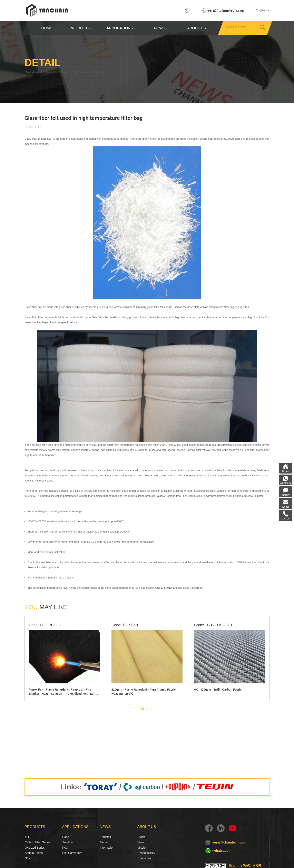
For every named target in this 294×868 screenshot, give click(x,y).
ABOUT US (197, 28)
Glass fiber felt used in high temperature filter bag (89, 72)
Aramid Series (34, 853)
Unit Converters (72, 853)
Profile (141, 837)
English (263, 10)
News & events (36, 72)
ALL (27, 837)
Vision (141, 842)
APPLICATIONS (121, 28)
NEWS (161, 28)
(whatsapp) (221, 851)
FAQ (65, 848)
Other (28, 858)
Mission (142, 848)
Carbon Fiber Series (29, 842)
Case (66, 837)
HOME (47, 28)
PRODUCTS (81, 28)
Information (107, 848)
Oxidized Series (35, 848)
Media (104, 842)
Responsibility (146, 853)
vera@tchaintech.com (226, 10)
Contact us (144, 858)
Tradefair (106, 837)
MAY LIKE (46, 607)
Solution (67, 842)
